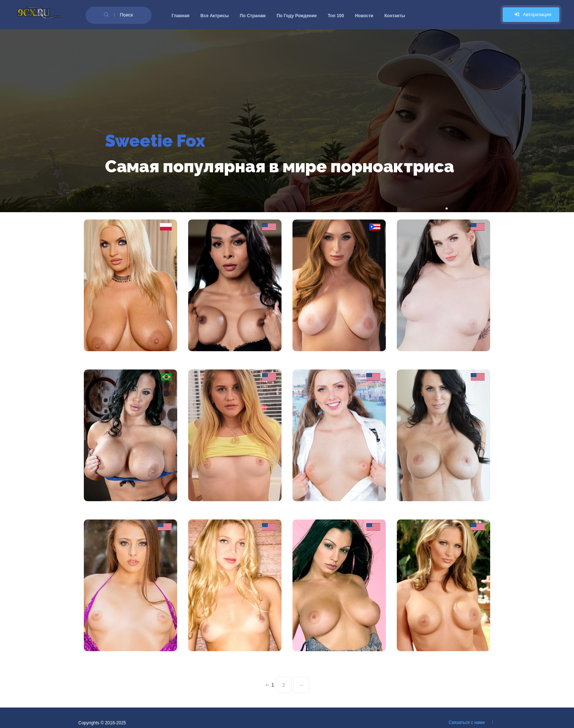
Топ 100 (336, 16)
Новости (364, 16)
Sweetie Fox (155, 141)
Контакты (395, 16)
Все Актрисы (215, 16)
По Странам (253, 16)
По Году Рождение (297, 16)
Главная (181, 16)
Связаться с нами (467, 723)
